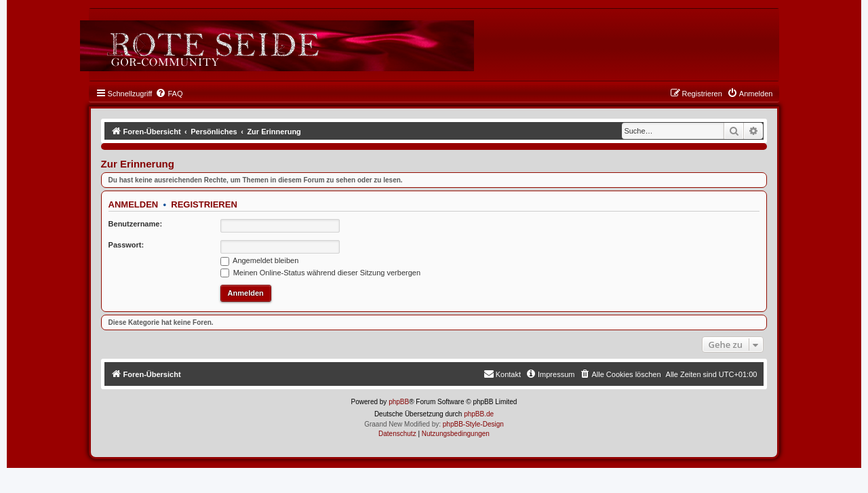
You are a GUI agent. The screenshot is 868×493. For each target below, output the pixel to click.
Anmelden (134, 204)
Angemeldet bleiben (260, 260)
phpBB (399, 402)
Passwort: (126, 245)
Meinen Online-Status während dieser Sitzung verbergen (320, 273)
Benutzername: (135, 224)
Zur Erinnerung (138, 164)
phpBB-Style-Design (473, 424)
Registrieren (204, 204)
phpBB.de (479, 414)
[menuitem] (169, 94)
